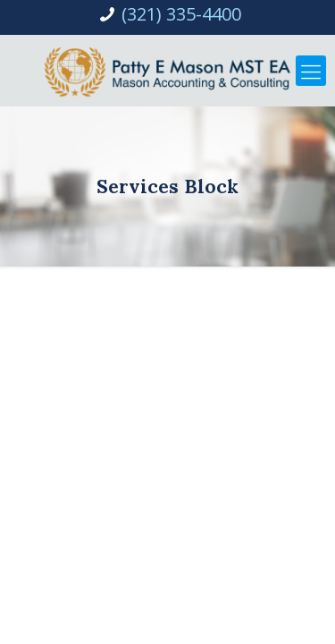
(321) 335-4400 (181, 14)
